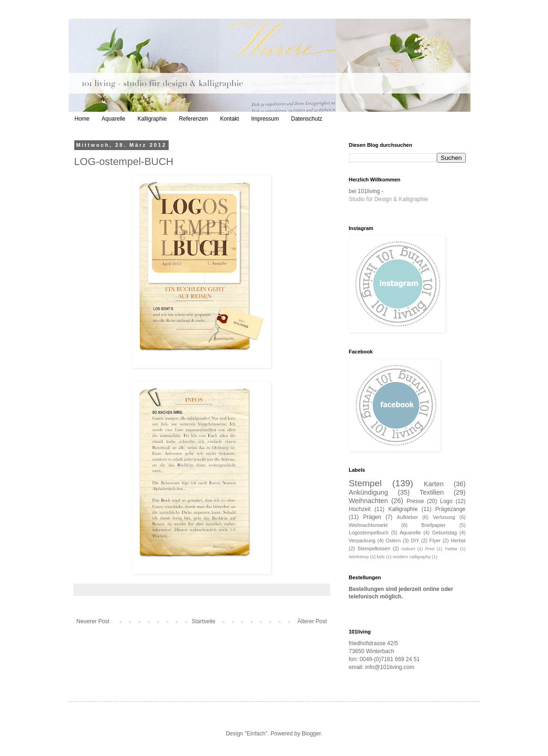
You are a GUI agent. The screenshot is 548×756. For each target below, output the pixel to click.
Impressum (265, 119)
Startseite (203, 621)
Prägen (372, 517)
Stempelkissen (374, 548)
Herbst (458, 540)
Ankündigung (369, 492)
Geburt (408, 549)
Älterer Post (312, 621)
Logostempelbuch (369, 533)
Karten (434, 484)
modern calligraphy (412, 557)
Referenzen (193, 119)
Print (430, 549)
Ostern (393, 540)
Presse (415, 501)
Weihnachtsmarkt (368, 525)
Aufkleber (407, 517)
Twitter (451, 549)
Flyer (435, 540)
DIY (415, 540)
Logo (446, 501)
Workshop (359, 557)
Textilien (432, 492)
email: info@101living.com (382, 667)
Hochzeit (360, 509)
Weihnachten (369, 501)
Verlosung (444, 517)
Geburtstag (445, 533)
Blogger (311, 734)
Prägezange (451, 509)
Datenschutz (307, 119)
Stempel (365, 483)
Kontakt (230, 119)
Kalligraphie (152, 119)
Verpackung (362, 540)
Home (82, 119)
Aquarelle (114, 119)
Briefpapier (434, 525)
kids (381, 557)
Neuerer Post (93, 621)
